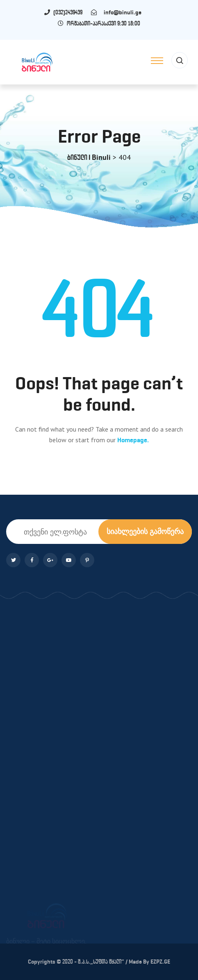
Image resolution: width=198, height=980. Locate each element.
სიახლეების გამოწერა (145, 531)
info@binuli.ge (121, 13)
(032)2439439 (72, 13)
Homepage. (133, 440)
